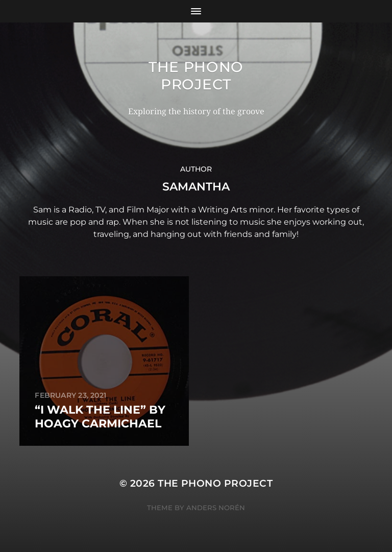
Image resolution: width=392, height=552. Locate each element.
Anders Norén (216, 508)
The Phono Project (196, 76)
